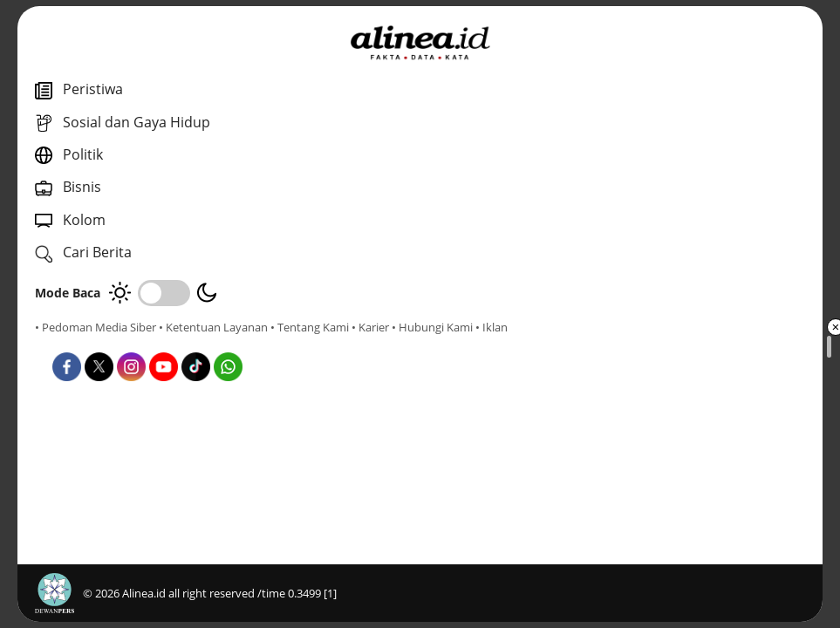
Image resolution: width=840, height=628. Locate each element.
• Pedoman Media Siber (96, 327)
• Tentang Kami (74, 343)
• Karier (135, 343)
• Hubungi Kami (197, 343)
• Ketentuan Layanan (213, 327)
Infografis (430, 424)
